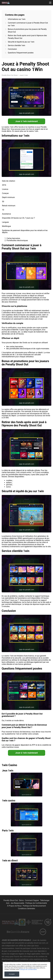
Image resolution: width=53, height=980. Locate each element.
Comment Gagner (32, 900)
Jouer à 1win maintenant (27, 121)
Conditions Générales (27, 909)
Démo (21, 900)
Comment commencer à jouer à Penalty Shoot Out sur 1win (28, 24)
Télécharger (45, 900)
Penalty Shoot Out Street (10, 75)
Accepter (12, 974)
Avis (8, 903)
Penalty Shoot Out (11, 900)
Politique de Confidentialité (36, 903)
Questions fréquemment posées (21, 53)
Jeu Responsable (17, 903)
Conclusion (12, 49)
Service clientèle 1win (16, 45)
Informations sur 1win (17, 19)
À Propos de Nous (14, 906)
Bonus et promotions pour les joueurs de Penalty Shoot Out (27, 31)
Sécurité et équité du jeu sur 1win (21, 42)
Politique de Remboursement (34, 906)
